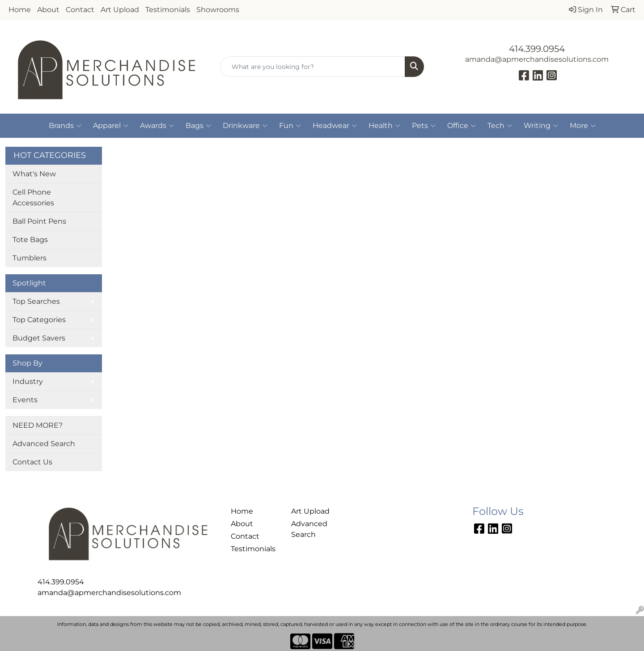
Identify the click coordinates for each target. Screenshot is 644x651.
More (583, 126)
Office (462, 126)
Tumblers (30, 258)
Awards (157, 126)
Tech (500, 126)
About (48, 10)
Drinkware (245, 126)
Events (25, 400)
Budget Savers (39, 338)
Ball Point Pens (39, 221)
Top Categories (39, 320)
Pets (424, 126)
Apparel (111, 126)
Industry (28, 381)
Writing (541, 126)
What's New (34, 174)
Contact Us (32, 462)
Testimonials (168, 10)
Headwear (335, 126)
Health (384, 126)
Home (20, 10)
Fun (290, 126)
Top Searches (36, 301)
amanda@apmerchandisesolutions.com (537, 59)
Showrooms (218, 10)
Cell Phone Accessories (33, 198)
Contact (80, 10)
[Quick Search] (313, 67)
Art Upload (120, 10)
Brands (65, 126)
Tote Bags (30, 240)
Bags (198, 126)
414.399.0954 (537, 49)
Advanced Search (44, 444)
